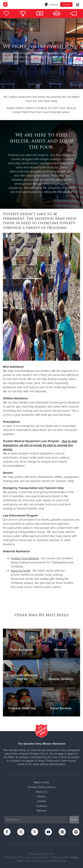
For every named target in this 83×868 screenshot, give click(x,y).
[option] (41, 54)
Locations (52, 4)
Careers (42, 801)
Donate (66, 4)
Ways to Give (41, 782)
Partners (41, 811)
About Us (41, 792)
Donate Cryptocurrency (42, 787)
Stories (41, 796)
